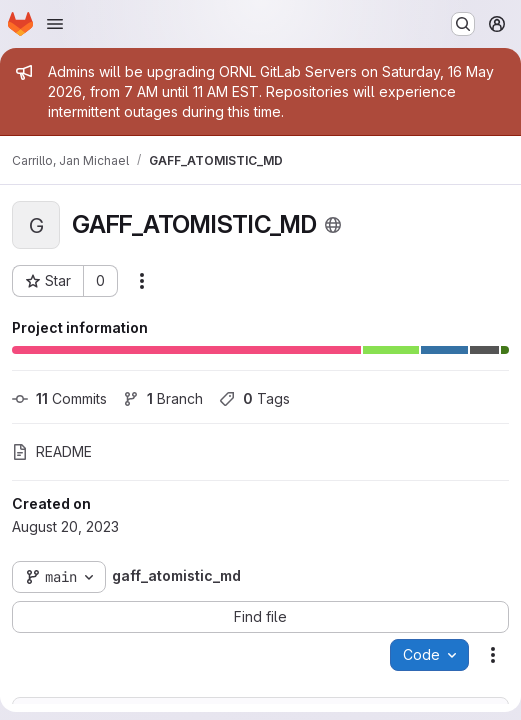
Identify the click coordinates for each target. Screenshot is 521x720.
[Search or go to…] (463, 24)
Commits (59, 398)
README (52, 451)
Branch (163, 398)
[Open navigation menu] (55, 24)
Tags (254, 398)
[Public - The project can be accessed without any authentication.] (333, 225)
